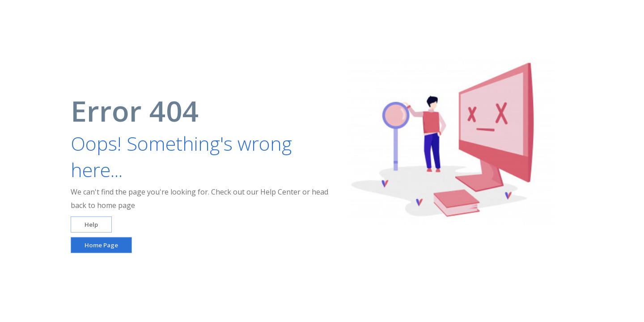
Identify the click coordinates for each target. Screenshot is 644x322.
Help (91, 225)
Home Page (101, 245)
